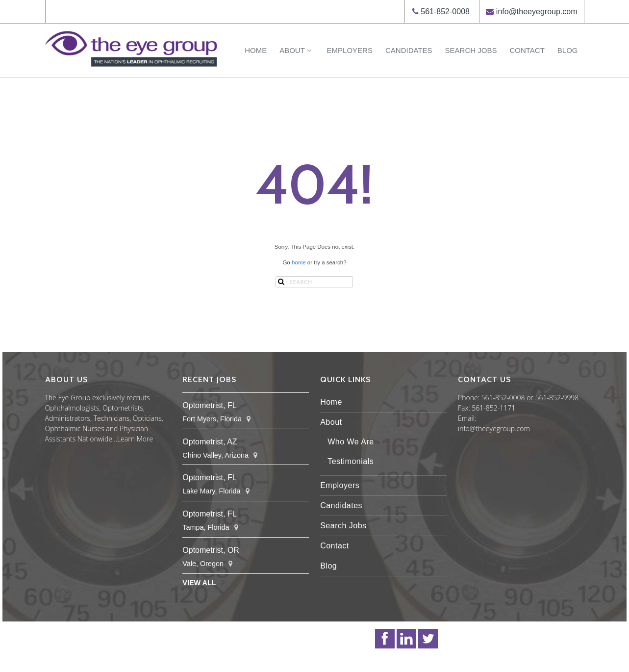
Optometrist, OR (211, 550)
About (297, 50)
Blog (568, 50)
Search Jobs (471, 50)
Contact (527, 50)
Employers (350, 50)
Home (256, 50)
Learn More (135, 439)
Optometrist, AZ (210, 442)
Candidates (409, 50)
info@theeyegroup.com (537, 12)
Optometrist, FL (209, 405)
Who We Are (351, 442)
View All (199, 583)
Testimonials (351, 461)
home (299, 262)
